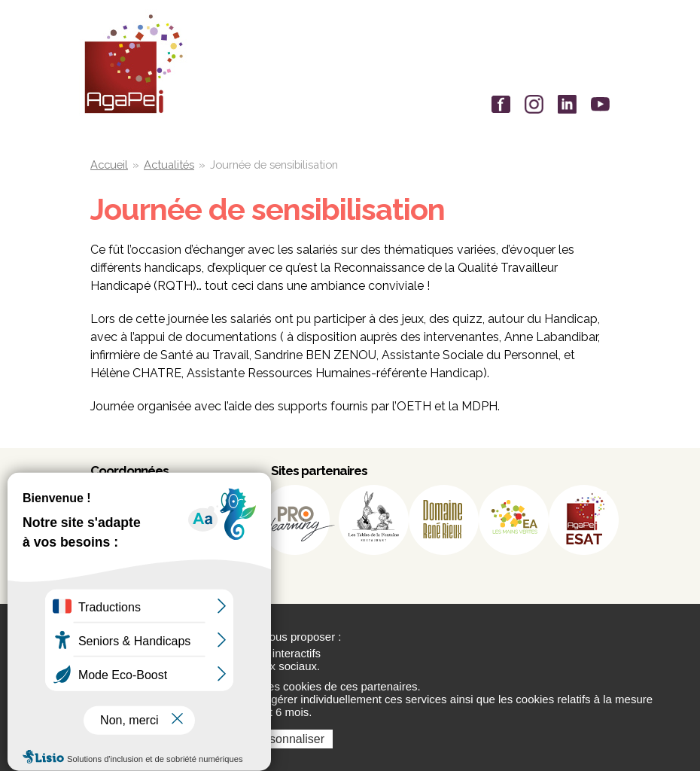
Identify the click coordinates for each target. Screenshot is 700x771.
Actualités (169, 165)
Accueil (109, 165)
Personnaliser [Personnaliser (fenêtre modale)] (288, 739)
